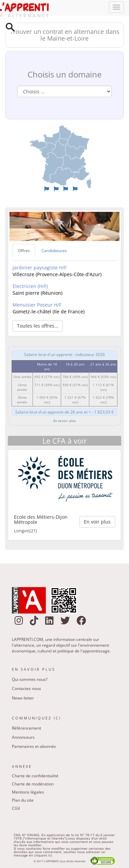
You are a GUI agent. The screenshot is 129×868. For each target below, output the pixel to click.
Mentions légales (28, 792)
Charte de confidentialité (35, 776)
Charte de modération (33, 784)
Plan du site (23, 800)
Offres (24, 251)
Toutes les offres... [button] (38, 326)
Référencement (26, 728)
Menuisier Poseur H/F (37, 305)
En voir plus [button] (97, 522)
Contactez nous (26, 688)
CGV (16, 808)
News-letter (23, 698)
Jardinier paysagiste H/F (40, 268)
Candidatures (54, 251)
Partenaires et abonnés (34, 746)
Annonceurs (23, 737)
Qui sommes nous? (30, 679)
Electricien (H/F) (30, 286)
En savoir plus (65, 421)
